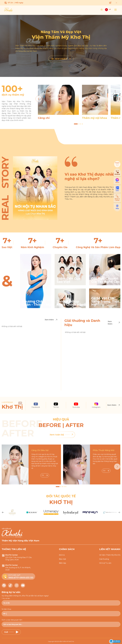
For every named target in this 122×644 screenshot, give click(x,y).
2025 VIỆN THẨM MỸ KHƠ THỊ (65, 641)
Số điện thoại (6, 609)
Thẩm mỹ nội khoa (94, 118)
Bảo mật (63, 559)
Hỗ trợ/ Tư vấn (105, 563)
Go (45, 475)
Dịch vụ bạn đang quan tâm (12, 620)
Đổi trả (62, 555)
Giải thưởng (104, 559)
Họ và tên (6, 598)
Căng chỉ (44, 118)
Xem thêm (51, 320)
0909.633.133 (26, 578)
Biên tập (63, 563)
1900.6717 (13, 578)
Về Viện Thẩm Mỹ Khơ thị (110, 555)
